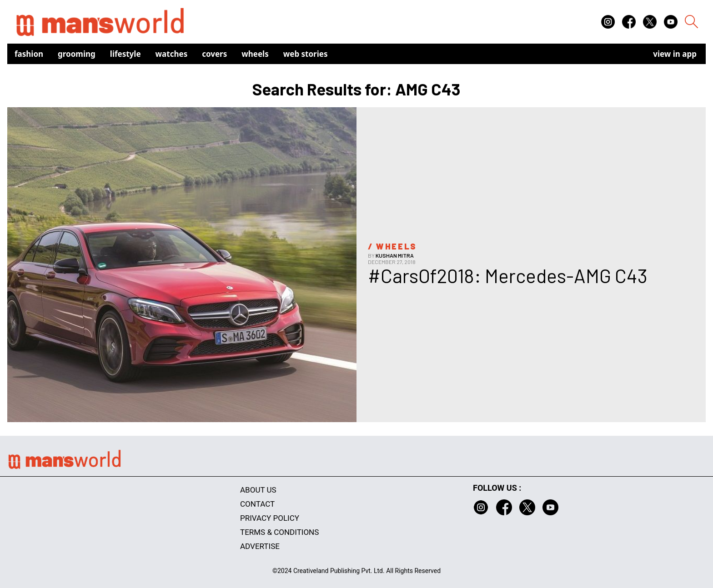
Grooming (77, 54)
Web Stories (306, 54)
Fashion (29, 54)
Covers (214, 54)
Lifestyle (126, 54)
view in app (675, 54)
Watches (172, 54)
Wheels (255, 54)
